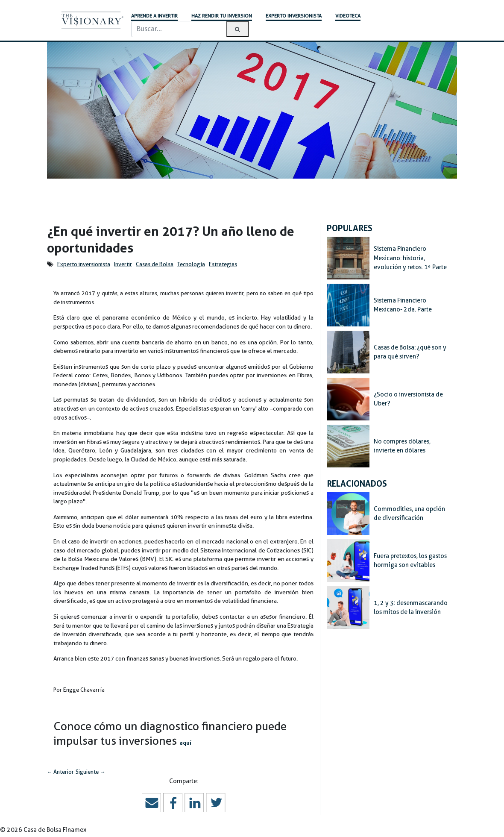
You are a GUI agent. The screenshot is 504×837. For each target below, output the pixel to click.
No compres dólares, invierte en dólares (402, 446)
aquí (185, 743)
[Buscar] (179, 29)
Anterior (60, 772)
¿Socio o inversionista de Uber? (408, 399)
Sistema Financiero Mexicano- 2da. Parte (403, 305)
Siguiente (90, 772)
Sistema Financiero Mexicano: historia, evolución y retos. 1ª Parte (410, 258)
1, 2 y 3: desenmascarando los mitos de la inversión (411, 608)
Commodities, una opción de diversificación (409, 514)
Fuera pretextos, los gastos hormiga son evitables (410, 561)
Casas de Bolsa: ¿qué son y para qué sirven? (410, 352)
